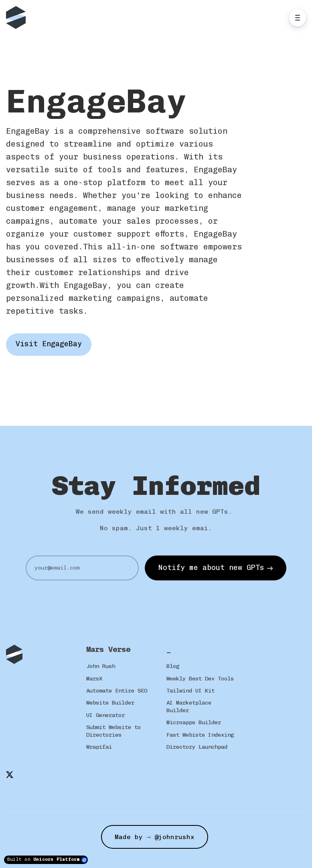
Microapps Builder (194, 722)
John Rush (101, 666)
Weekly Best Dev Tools (200, 679)
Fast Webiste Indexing (200, 735)
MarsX (94, 679)
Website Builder (110, 703)
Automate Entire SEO (117, 691)
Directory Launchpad (197, 747)
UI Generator (105, 715)
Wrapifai (99, 747)
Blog (173, 666)
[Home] (18, 17)
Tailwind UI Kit (190, 691)
